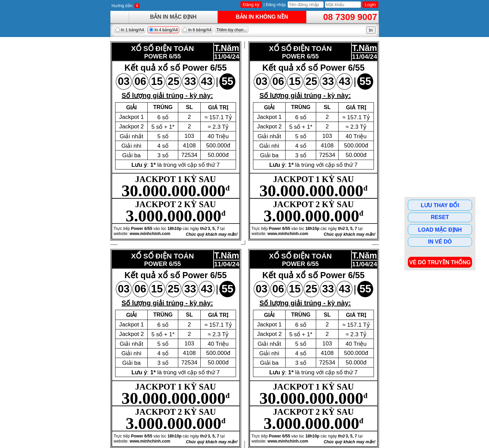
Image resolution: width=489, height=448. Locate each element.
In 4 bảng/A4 (164, 30)
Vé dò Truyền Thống (440, 262)
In (371, 30)
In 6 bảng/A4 (197, 30)
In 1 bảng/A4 (130, 30)
